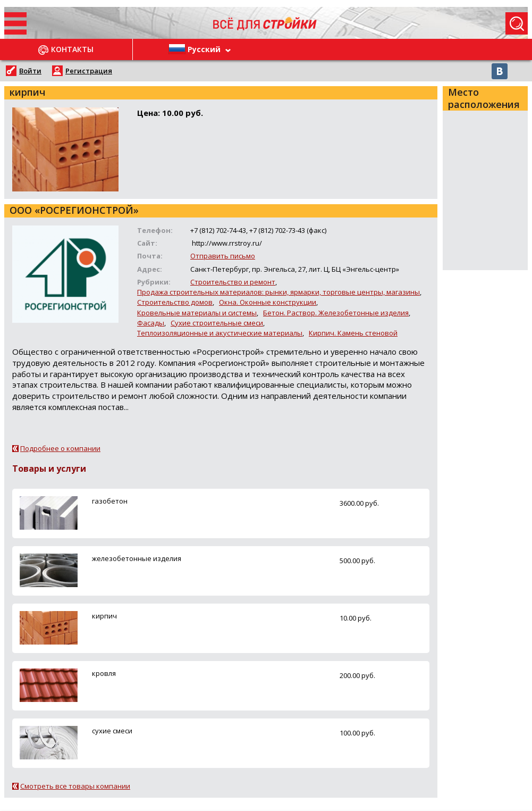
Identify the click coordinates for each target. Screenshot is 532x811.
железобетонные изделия (137, 558)
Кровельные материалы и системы (197, 313)
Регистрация (89, 71)
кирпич (104, 616)
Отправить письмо (223, 256)
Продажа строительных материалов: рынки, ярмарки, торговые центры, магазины (278, 292)
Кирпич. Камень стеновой (353, 333)
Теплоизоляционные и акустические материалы (220, 333)
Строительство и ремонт (233, 282)
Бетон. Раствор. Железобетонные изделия (336, 313)
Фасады (151, 323)
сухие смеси (112, 731)
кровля (104, 673)
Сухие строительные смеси (217, 323)
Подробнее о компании (60, 448)
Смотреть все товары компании (75, 786)
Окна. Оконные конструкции (268, 302)
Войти (30, 71)
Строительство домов (175, 302)
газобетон (110, 501)
